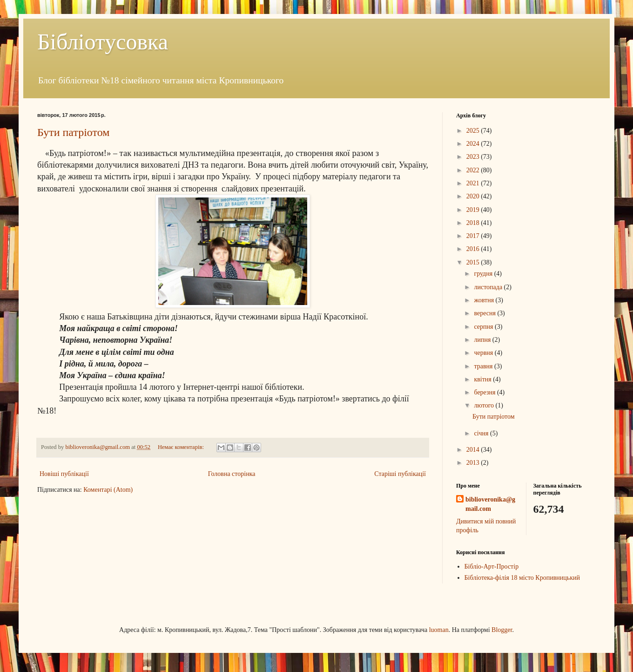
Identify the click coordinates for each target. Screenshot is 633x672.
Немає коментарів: (182, 447)
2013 (474, 463)
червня (484, 353)
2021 (474, 183)
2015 (474, 262)
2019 (474, 210)
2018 (474, 223)
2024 (474, 144)
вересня (485, 313)
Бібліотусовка (103, 42)
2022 (474, 170)
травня (484, 366)
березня (485, 392)
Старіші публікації (400, 474)
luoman (439, 630)
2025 (474, 131)
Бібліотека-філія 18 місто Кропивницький (522, 578)
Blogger (502, 630)
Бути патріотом (73, 132)
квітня (483, 379)
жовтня (485, 300)
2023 (474, 157)
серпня (484, 327)
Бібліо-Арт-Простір (492, 567)
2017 (474, 236)
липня (483, 340)
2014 (474, 450)
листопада (489, 287)
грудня (484, 274)
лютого (485, 405)
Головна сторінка (232, 474)
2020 (474, 196)
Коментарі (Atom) (108, 490)
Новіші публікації (64, 474)
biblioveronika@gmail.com (490, 504)
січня (482, 433)
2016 (474, 249)
